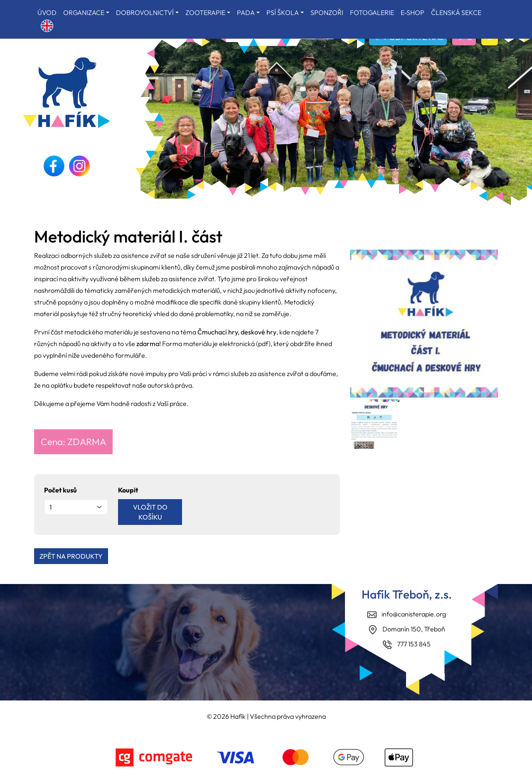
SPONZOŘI (327, 12)
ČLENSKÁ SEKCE (456, 12)
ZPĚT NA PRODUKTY (71, 556)
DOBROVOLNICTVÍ (145, 12)
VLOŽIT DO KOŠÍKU (150, 512)
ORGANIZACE (84, 12)
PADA (246, 12)
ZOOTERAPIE (205, 12)
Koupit (128, 490)
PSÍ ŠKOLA (283, 12)
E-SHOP (413, 12)
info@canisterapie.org (414, 614)
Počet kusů (60, 490)
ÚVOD (47, 12)
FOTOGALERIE (372, 12)
